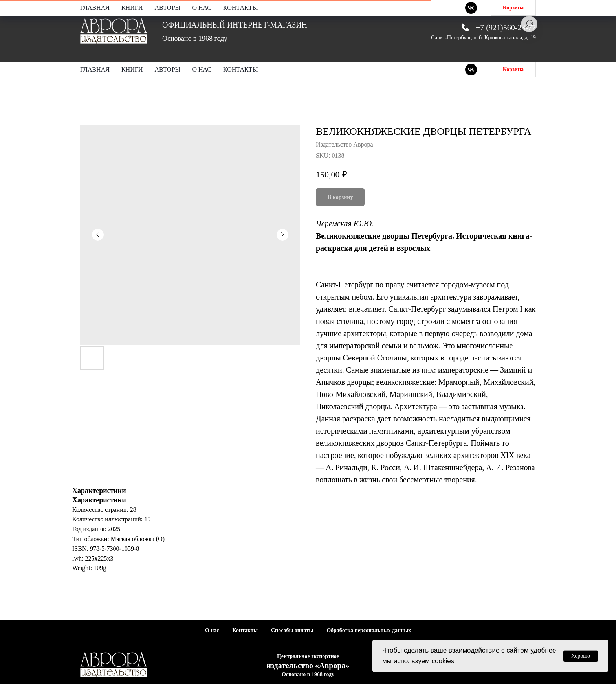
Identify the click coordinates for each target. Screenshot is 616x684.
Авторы (168, 69)
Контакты (240, 69)
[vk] (471, 70)
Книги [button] (132, 69)
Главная (95, 69)
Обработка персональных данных (369, 630)
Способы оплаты (292, 630)
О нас (202, 69)
